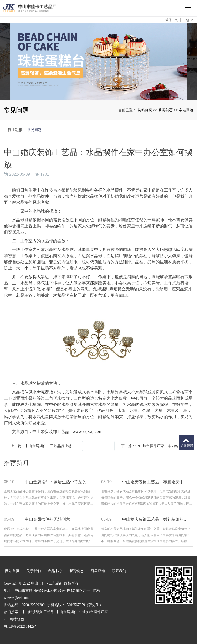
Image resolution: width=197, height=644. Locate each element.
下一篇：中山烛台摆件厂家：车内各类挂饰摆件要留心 (155, 446)
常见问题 (186, 110)
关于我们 (34, 571)
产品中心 (55, 571)
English (188, 20)
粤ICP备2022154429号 (21, 626)
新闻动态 (165, 110)
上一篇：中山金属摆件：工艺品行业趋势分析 (45, 446)
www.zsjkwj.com (87, 432)
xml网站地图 (14, 619)
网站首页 (145, 110)
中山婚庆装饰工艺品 (38, 612)
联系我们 (119, 571)
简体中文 (172, 20)
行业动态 (15, 130)
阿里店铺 (98, 571)
